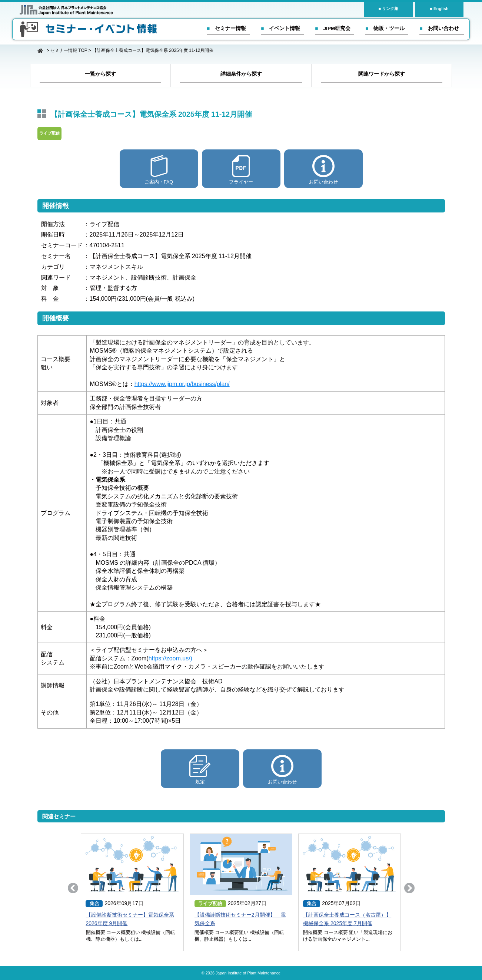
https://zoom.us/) (170, 658)
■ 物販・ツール (385, 28)
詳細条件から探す (241, 74)
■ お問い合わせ (439, 28)
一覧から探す (100, 74)
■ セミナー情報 (226, 28)
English (441, 9)
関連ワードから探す (382, 74)
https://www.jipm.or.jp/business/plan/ (182, 384)
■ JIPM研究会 (333, 28)
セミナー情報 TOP (69, 50)
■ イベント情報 (280, 28)
